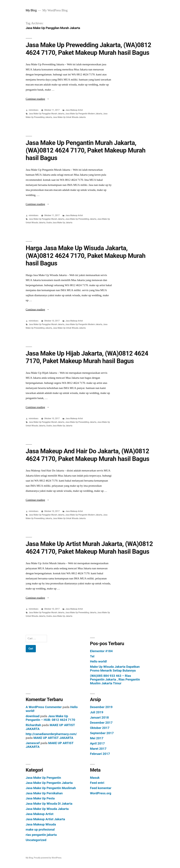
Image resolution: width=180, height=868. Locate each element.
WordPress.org (101, 793)
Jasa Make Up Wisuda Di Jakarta (49, 804)
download (33, 716)
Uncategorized (36, 840)
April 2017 (97, 743)
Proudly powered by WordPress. (48, 858)
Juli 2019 (97, 712)
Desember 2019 (101, 707)
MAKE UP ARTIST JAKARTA (53, 738)
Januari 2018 (99, 717)
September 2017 (102, 733)
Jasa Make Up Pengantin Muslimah (51, 788)
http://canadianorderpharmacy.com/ (51, 734)
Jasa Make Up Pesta (40, 798)
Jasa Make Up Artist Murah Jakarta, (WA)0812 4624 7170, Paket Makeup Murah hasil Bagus (89, 548)
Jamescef (33, 743)
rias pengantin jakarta (41, 835)
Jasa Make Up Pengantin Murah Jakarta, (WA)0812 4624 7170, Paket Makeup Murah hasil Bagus (86, 150)
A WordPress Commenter (44, 707)
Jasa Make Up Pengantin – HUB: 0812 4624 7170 (50, 718)
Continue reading (38, 99)
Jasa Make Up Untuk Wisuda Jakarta (69, 117)
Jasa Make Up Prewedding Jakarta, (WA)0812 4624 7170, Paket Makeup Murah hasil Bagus (88, 49)
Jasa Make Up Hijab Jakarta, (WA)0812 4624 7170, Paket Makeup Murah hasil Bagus (87, 357)
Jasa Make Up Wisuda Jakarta (47, 809)
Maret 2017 (98, 749)
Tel (92, 656)
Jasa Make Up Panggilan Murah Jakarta (47, 114)
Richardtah (33, 725)
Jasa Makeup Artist (74, 110)
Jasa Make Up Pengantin (43, 778)
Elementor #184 (101, 651)
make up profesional (40, 829)
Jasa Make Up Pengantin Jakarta (49, 783)
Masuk (95, 778)
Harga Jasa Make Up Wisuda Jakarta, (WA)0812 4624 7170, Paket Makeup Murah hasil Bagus (86, 256)
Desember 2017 (101, 723)
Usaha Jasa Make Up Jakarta (59, 223)
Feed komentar (101, 788)
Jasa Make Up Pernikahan (44, 793)
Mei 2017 (97, 738)
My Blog (31, 10)
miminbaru (34, 110)
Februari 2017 (100, 754)
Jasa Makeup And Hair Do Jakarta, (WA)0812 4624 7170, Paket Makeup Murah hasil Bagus (88, 455)
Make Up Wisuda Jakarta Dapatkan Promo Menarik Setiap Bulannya (115, 669)
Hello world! (99, 661)
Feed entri (97, 783)
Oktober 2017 (100, 728)
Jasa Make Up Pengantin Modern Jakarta (84, 114)
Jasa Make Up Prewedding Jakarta (81, 219)
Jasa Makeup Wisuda (41, 824)
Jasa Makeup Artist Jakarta (45, 819)
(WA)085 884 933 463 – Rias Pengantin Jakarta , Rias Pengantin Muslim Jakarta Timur (115, 679)
